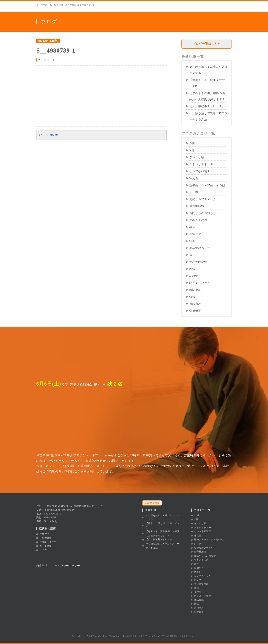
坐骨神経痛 (46, 538)
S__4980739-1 (51, 135)
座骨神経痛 (197, 206)
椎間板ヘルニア (48, 542)
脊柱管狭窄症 (198, 262)
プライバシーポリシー (66, 566)
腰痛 (192, 269)
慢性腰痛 (44, 534)
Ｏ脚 (192, 143)
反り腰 (194, 192)
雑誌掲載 (195, 290)
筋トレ (194, 241)
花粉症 (194, 276)
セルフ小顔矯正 (200, 171)
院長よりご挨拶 (200, 283)
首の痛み (195, 304)
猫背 (192, 227)
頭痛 (192, 297)
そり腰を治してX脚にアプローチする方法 (208, 116)
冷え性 (194, 178)
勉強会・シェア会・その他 (207, 185)
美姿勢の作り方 (200, 248)
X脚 (192, 150)
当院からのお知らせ (203, 213)
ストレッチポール (201, 164)
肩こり (194, 255)
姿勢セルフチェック (203, 199)
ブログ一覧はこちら (207, 44)
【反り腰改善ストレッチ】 (207, 106)
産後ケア (195, 234)
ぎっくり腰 (197, 157)
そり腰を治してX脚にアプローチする (208, 70)
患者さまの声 (198, 220)
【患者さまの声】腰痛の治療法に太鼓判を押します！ (207, 96)
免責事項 (42, 566)
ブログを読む (152, 503)
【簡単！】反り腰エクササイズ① (207, 83)
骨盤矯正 (195, 311)
